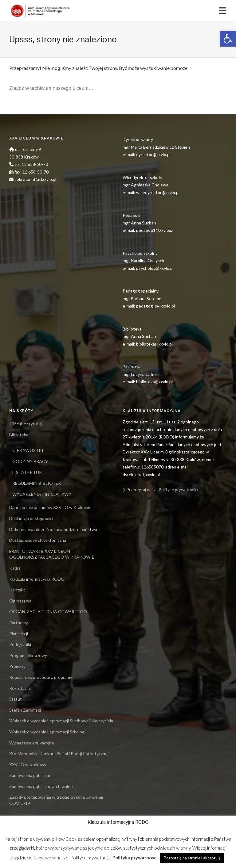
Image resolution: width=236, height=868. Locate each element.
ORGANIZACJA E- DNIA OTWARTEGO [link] (48, 612)
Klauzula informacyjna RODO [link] (37, 579)
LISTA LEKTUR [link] (27, 472)
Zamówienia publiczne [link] (30, 775)
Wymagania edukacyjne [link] (32, 743)
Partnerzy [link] (19, 623)
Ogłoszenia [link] (20, 601)
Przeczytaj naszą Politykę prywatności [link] (160, 489)
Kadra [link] (15, 568)
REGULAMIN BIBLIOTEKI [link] (37, 483)
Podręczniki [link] (20, 644)
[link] (228, 39)
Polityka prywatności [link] (135, 858)
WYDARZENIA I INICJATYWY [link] (42, 494)
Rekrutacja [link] (20, 688)
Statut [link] (16, 699)
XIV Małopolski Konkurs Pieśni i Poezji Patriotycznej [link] (59, 753)
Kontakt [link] (17, 590)
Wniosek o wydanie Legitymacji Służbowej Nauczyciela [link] (61, 721)
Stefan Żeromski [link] (25, 710)
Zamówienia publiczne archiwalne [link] (41, 786)
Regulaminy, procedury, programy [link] (41, 677)
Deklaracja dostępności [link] (31, 518)
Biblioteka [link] (19, 435)
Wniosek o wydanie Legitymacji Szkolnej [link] (47, 732)
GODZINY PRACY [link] (30, 461)
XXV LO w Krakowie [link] (28, 765)
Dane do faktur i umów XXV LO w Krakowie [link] (50, 507)
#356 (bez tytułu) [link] (26, 424)
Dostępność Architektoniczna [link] (38, 540)
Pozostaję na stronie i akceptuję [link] (192, 858)
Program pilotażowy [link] (28, 655)
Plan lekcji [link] (19, 634)
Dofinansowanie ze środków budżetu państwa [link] (53, 529)
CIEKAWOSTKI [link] (28, 450)
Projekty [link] (17, 666)
